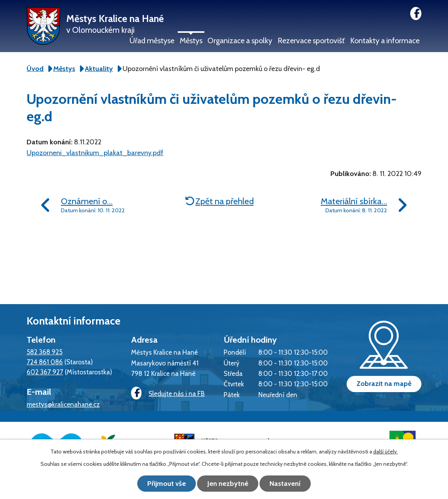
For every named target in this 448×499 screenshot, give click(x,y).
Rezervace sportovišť (311, 41)
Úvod (35, 69)
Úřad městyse (152, 41)
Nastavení (286, 484)
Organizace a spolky (240, 41)
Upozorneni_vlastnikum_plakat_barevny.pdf (95, 153)
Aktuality (99, 69)
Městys (191, 41)
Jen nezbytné (228, 484)
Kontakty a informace (385, 41)
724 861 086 (45, 362)
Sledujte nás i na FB (168, 393)
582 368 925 (45, 352)
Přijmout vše (166, 484)
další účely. (386, 452)
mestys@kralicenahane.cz (63, 404)
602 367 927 (45, 372)
